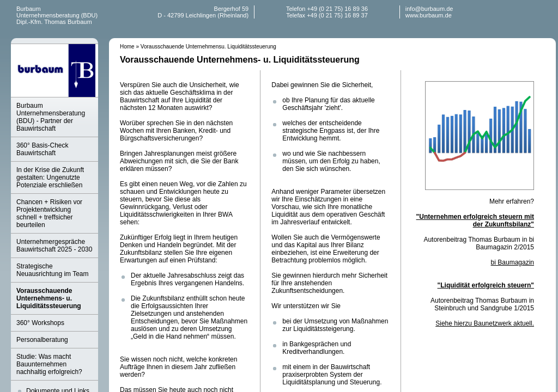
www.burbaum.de (429, 15)
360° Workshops (40, 323)
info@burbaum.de (429, 9)
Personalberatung (42, 340)
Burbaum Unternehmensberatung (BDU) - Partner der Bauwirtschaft (51, 117)
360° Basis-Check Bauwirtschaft (43, 149)
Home (127, 47)
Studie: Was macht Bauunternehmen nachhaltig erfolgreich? (49, 364)
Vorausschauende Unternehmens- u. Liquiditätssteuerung (49, 298)
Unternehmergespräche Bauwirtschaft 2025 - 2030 (54, 246)
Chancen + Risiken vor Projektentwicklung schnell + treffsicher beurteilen (49, 213)
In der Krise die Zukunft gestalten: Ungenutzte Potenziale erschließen (50, 177)
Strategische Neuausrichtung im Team (53, 270)
